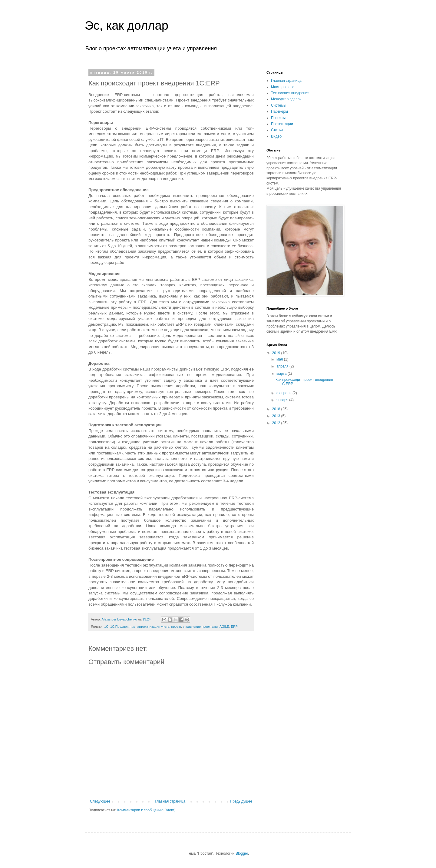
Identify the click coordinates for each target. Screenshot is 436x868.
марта (282, 374)
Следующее (100, 801)
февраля (284, 393)
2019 (277, 353)
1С (106, 627)
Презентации (282, 124)
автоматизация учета (153, 627)
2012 (277, 423)
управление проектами (200, 627)
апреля (283, 366)
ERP (234, 627)
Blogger (242, 853)
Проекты (278, 118)
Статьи (277, 130)
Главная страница (170, 801)
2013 (277, 416)
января (283, 400)
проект (176, 627)
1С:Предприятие (123, 627)
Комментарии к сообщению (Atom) (146, 810)
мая (280, 359)
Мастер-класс (283, 87)
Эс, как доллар (127, 25)
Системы (279, 105)
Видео (276, 136)
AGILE (224, 627)
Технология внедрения (290, 93)
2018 (277, 409)
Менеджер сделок (286, 99)
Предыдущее (241, 801)
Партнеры (279, 111)
